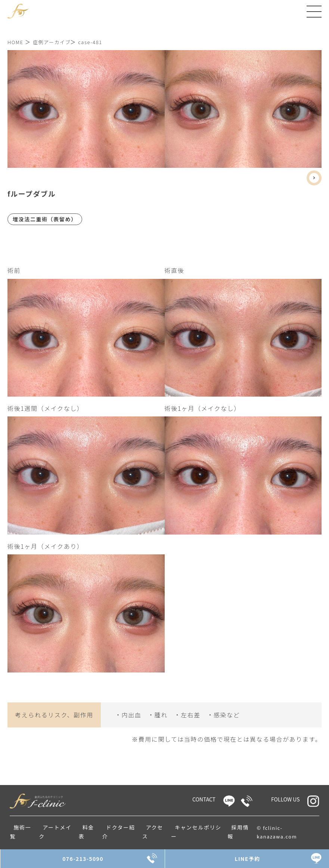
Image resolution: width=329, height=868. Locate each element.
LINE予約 (247, 859)
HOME (15, 42)
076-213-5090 (83, 859)
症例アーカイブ (52, 42)
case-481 (90, 42)
